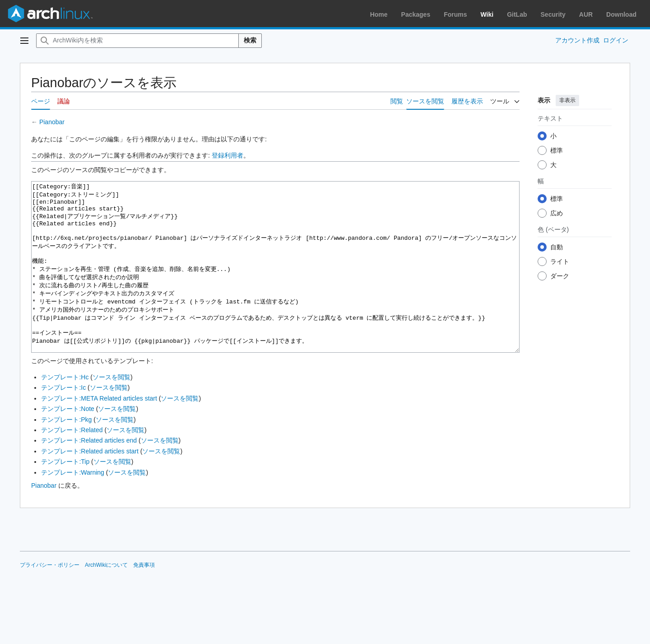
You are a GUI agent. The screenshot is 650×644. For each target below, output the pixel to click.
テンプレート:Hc (65, 411)
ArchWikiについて (106, 599)
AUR (586, 14)
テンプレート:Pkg (66, 453)
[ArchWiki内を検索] (137, 41)
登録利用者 (227, 155)
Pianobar (52, 122)
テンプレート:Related (72, 464)
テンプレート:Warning (73, 506)
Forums (455, 14)
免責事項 (144, 599)
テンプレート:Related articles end (89, 474)
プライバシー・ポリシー (50, 599)
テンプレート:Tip (65, 495)
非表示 (567, 100)
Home (379, 14)
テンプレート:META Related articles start (99, 432)
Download (621, 14)
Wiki (487, 14)
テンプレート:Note (67, 443)
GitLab (517, 14)
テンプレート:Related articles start (90, 485)
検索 (250, 40)
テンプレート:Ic (63, 421)
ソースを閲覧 (111, 411)
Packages (416, 14)
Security (553, 14)
